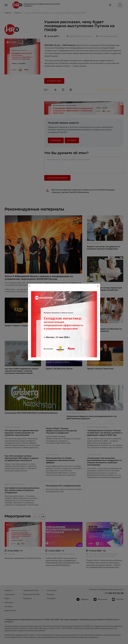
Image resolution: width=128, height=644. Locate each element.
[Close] (98, 286)
